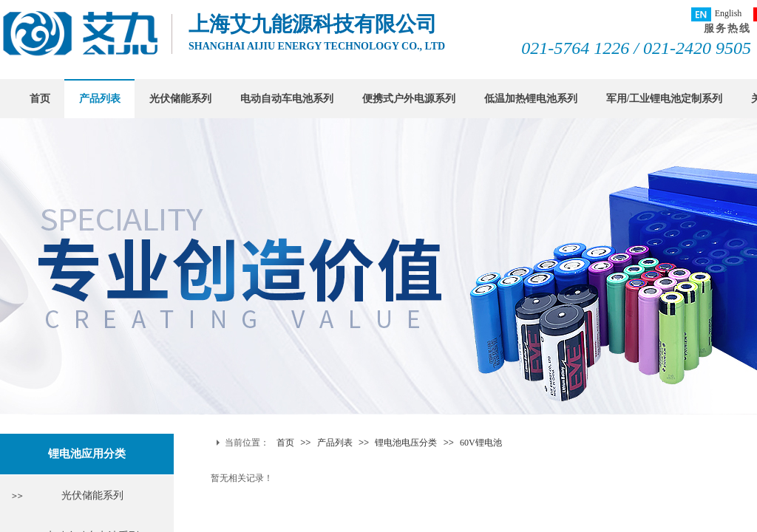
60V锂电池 (481, 443)
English (717, 14)
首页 (40, 99)
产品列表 (100, 99)
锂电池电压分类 (406, 443)
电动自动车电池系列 (287, 99)
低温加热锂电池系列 (531, 99)
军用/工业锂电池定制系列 (665, 99)
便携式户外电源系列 (409, 99)
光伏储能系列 (180, 99)
